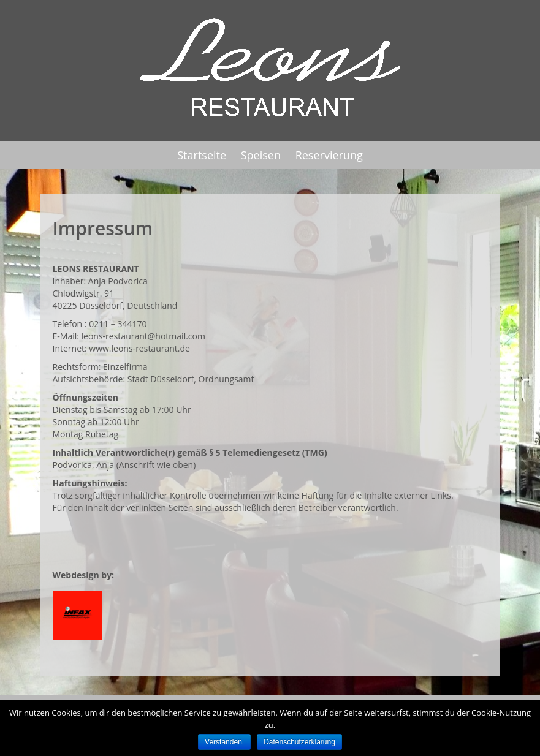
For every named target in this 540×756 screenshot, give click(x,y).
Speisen (261, 155)
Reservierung (329, 155)
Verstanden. (224, 742)
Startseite (202, 155)
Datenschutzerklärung (299, 742)
